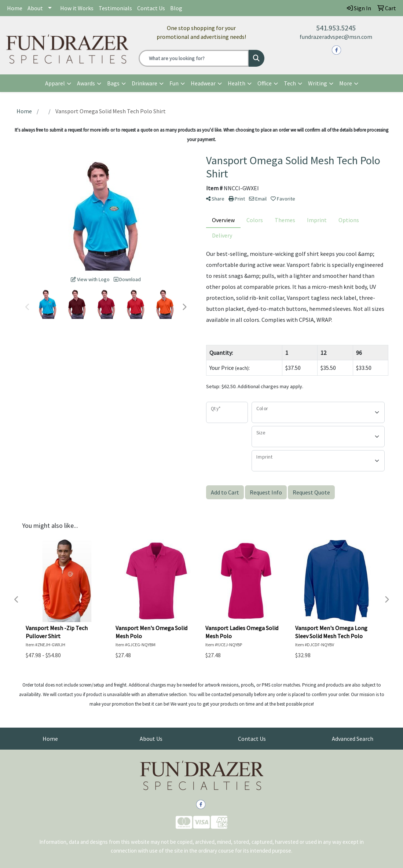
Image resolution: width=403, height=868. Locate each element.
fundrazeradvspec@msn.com (336, 37)
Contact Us (151, 8)
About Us (151, 739)
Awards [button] (86, 83)
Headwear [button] (203, 83)
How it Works (77, 8)
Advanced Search (353, 739)
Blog (176, 8)
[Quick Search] (194, 58)
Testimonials (115, 8)
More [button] (346, 83)
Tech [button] (290, 83)
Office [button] (265, 83)
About (35, 8)
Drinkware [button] (144, 83)
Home (15, 8)
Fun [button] (174, 83)
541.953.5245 (336, 28)
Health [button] (237, 83)
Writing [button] (318, 83)
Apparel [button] (55, 83)
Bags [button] (113, 83)
